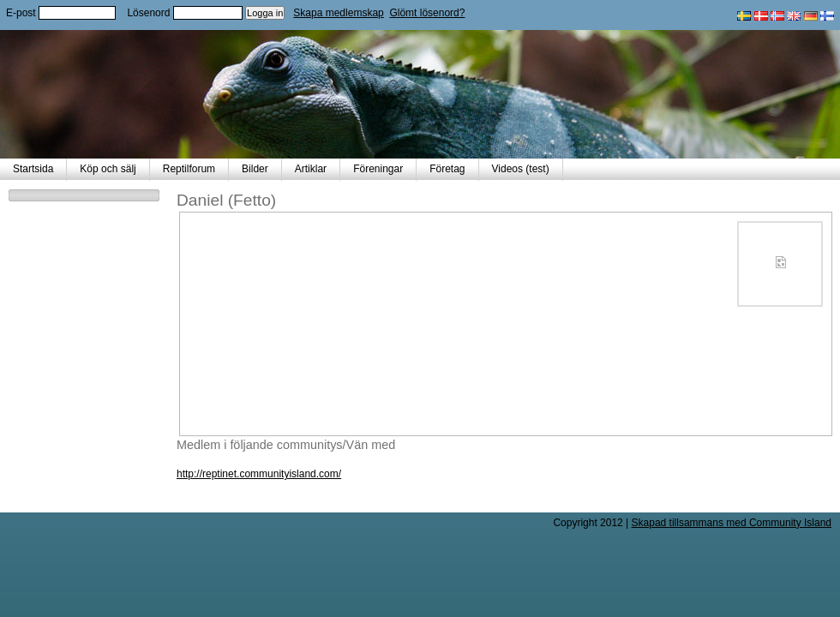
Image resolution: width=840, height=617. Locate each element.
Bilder (255, 169)
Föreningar (378, 169)
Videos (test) (521, 169)
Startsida (33, 169)
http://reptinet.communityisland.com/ (259, 474)
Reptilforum (189, 169)
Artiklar (311, 169)
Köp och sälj (108, 169)
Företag (447, 169)
